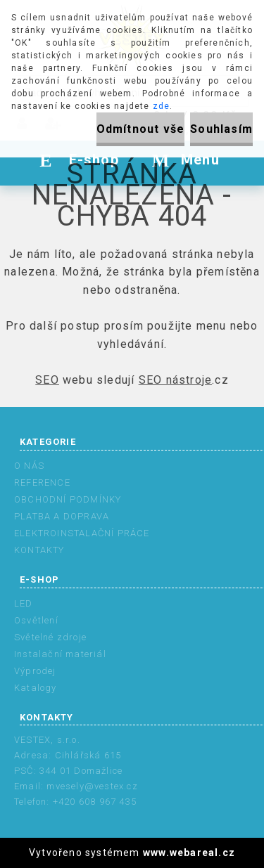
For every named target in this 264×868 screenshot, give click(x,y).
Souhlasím (221, 129)
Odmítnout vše (141, 129)
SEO (47, 380)
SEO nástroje (175, 380)
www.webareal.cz (189, 853)
